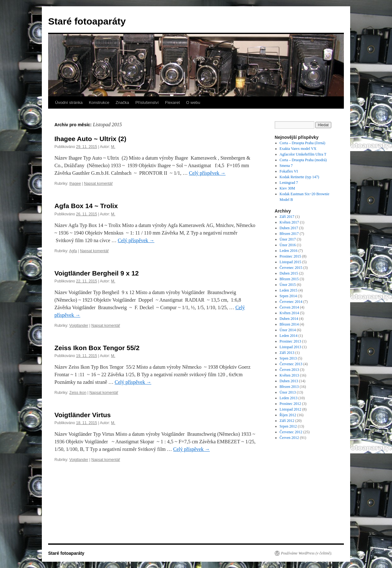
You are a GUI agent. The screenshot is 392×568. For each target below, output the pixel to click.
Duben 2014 (289, 319)
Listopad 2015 (291, 262)
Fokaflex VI (289, 171)
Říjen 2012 (288, 415)
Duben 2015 (289, 273)
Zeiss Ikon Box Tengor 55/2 (97, 348)
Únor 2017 (288, 239)
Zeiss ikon (78, 393)
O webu (193, 102)
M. (113, 147)
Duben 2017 (289, 228)
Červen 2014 (289, 307)
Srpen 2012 (288, 426)
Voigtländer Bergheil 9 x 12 (97, 273)
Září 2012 (287, 421)
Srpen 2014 (288, 296)
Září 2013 (287, 353)
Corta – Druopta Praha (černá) (302, 143)
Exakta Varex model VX (298, 149)
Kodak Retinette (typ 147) (300, 177)
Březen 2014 (289, 324)
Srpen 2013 (288, 358)
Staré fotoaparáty (87, 21)
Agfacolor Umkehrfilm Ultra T (303, 154)
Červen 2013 (289, 370)
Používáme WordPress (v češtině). (307, 553)
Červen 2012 (289, 438)
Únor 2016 (288, 245)
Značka (122, 102)
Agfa (73, 251)
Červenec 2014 (291, 302)
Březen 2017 (289, 234)
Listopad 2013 (291, 347)
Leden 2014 (289, 336)
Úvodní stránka (69, 102)
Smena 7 (286, 166)
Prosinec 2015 (290, 256)
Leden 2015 (289, 290)
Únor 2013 (288, 392)
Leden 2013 (289, 398)
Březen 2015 (289, 279)
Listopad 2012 (291, 409)
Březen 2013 (289, 387)
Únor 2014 (288, 330)
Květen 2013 (289, 375)
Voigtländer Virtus (83, 415)
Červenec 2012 (291, 432)
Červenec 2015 (291, 268)
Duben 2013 (289, 381)
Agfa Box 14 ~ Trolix (86, 206)
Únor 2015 (288, 285)
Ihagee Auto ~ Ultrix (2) (90, 139)
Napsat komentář (98, 184)
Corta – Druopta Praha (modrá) (303, 160)
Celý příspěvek (207, 173)
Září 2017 (287, 217)
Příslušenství (147, 102)
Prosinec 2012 (290, 404)
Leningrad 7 (289, 183)
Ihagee (75, 184)
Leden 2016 (289, 251)
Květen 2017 (289, 222)
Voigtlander (79, 326)
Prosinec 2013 (290, 341)
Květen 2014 (289, 313)
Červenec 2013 (291, 364)
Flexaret (173, 102)
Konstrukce (99, 102)
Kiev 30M (287, 188)
